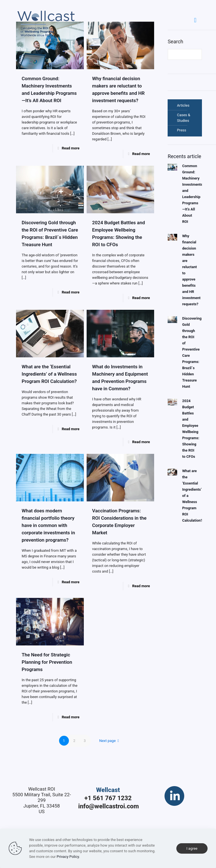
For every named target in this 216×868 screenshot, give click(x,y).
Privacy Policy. (68, 857)
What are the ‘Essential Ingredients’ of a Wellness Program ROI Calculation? (49, 374)
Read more (70, 148)
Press (182, 130)
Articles (183, 105)
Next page (110, 741)
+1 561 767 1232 (108, 798)
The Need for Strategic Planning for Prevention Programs (47, 662)
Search (175, 42)
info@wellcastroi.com (109, 806)
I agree (192, 848)
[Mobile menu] (195, 20)
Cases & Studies (184, 118)
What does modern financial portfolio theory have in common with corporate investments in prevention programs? (48, 525)
